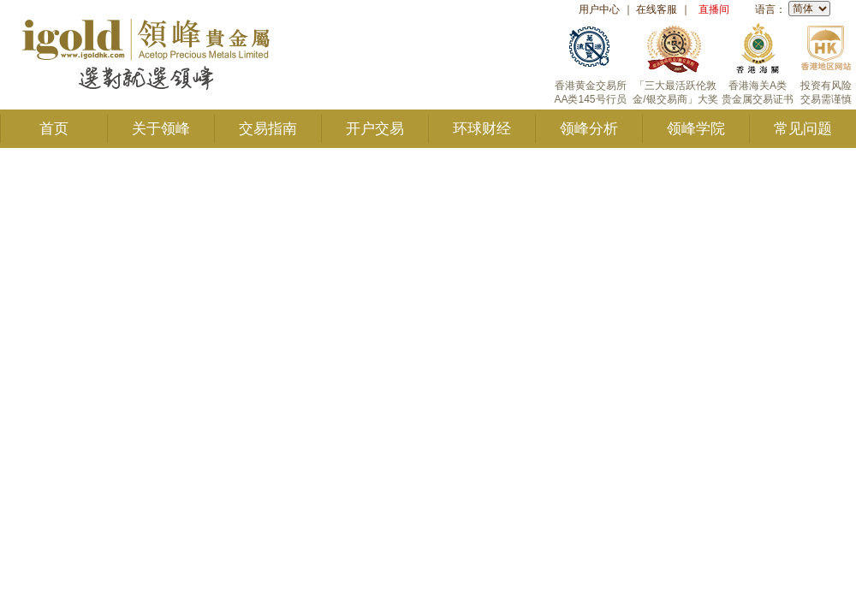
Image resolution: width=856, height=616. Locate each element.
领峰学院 (696, 129)
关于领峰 (161, 129)
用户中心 (599, 9)
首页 (54, 129)
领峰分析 (589, 129)
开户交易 (375, 129)
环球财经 (482, 129)
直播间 (714, 9)
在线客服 (657, 9)
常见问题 (803, 129)
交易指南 (268, 129)
